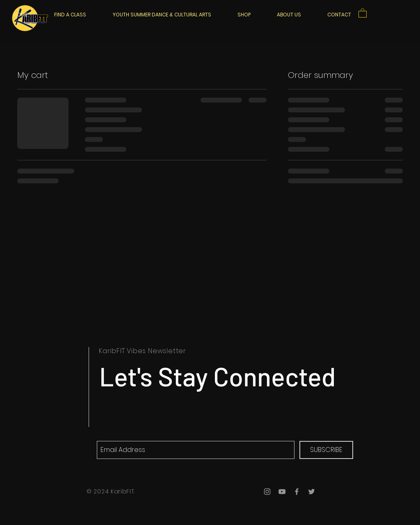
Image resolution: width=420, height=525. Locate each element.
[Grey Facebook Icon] (297, 492)
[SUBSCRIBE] (326, 450)
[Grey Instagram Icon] (267, 492)
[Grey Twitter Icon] (312, 492)
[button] (363, 13)
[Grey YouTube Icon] (282, 492)
